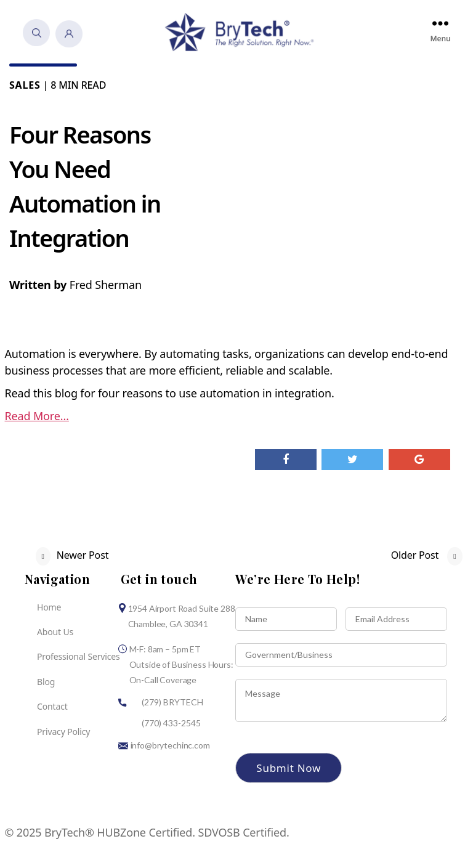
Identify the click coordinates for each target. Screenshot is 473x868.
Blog (46, 682)
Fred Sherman (106, 285)
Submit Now (289, 769)
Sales (25, 86)
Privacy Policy (63, 732)
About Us (55, 632)
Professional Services (79, 658)
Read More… (37, 416)
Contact (52, 708)
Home (49, 608)
